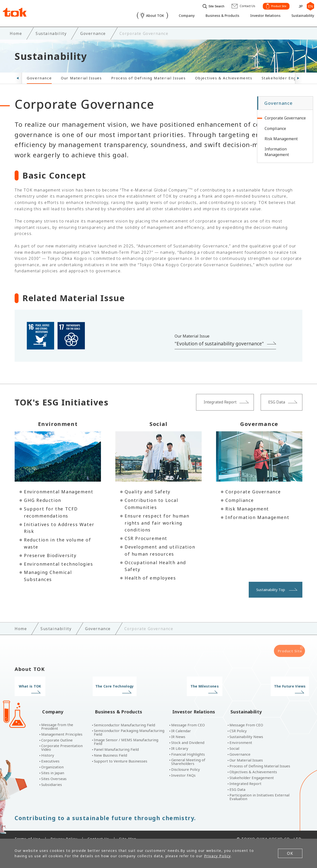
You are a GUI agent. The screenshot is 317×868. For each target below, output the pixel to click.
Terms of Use (28, 830)
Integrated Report (245, 775)
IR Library (180, 740)
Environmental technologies (59, 563)
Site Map (128, 830)
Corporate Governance (253, 491)
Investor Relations (260, 16)
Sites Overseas (54, 770)
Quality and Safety (148, 491)
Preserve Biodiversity (50, 554)
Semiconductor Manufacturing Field (124, 716)
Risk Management (247, 508)
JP (299, 5)
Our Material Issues (81, 77)
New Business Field (110, 747)
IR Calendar (181, 722)
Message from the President (57, 718)
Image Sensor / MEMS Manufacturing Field (126, 733)
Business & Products (214, 16)
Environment (241, 734)
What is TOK (48, 685)
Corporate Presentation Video (62, 739)
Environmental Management (59, 491)
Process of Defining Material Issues (149, 77)
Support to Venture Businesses (121, 753)
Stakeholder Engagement (288, 77)
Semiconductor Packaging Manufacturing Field (129, 724)
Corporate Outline (57, 732)
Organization (52, 758)
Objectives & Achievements (224, 77)
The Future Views (269, 685)
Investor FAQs (183, 767)
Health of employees (150, 577)
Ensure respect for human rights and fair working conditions (157, 522)
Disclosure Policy (186, 761)
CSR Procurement (146, 537)
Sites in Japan (53, 764)
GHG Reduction (43, 499)
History (48, 747)
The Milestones (195, 685)
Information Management (257, 516)
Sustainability (300, 16)
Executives (50, 753)
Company (176, 16)
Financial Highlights (188, 746)
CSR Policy (238, 722)
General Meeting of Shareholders (188, 753)
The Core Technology (122, 685)
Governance (39, 77)
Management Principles (62, 726)
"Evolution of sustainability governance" (219, 343)
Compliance (240, 499)
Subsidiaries (52, 776)
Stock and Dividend (188, 734)
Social (234, 740)
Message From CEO (188, 716)
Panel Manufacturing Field (116, 741)
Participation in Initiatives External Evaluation (259, 788)
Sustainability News (246, 728)
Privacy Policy (64, 830)
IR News (178, 728)
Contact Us (98, 830)
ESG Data (237, 781)
